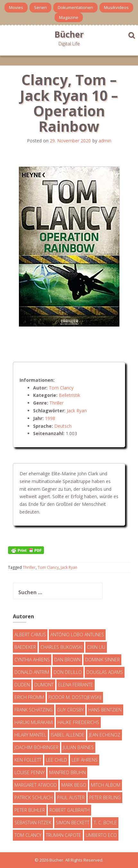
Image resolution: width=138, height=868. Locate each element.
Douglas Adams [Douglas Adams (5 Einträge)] (105, 672)
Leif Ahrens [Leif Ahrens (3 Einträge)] (85, 760)
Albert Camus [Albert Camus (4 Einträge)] (30, 635)
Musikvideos (116, 7)
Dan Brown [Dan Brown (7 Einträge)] (67, 660)
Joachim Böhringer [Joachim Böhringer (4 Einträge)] (36, 747)
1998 (50, 418)
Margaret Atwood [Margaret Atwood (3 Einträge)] (36, 785)
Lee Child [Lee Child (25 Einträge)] (56, 760)
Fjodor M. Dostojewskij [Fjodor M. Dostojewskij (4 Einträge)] (75, 697)
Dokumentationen (75, 7)
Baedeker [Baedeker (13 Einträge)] (25, 647)
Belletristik (69, 395)
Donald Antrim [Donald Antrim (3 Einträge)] (32, 672)
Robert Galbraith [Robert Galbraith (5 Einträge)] (69, 810)
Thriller (56, 403)
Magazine (69, 17)
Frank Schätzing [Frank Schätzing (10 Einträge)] (34, 710)
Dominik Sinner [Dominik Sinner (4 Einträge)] (102, 660)
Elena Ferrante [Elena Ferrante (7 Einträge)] (76, 685)
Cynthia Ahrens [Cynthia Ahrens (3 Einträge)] (32, 660)
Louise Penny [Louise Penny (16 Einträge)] (30, 772)
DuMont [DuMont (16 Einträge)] (44, 685)
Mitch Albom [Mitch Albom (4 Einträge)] (106, 785)
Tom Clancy (61, 388)
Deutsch (63, 426)
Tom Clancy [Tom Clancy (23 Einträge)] (28, 835)
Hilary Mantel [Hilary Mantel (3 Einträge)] (30, 735)
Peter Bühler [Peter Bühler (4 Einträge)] (30, 810)
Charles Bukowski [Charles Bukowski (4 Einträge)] (61, 647)
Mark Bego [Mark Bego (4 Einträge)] (74, 785)
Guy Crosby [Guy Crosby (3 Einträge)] (70, 710)
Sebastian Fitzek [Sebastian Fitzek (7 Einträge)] (33, 823)
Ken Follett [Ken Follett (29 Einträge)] (28, 760)
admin (105, 141)
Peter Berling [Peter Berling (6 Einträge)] (105, 797)
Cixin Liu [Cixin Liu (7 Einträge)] (96, 647)
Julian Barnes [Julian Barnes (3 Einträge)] (78, 747)
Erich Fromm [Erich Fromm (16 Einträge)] (29, 697)
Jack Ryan (77, 411)
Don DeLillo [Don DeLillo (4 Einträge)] (68, 672)
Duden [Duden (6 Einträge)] (22, 685)
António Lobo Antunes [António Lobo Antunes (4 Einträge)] (77, 635)
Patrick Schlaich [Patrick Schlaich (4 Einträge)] (34, 797)
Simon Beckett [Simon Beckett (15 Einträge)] (73, 823)
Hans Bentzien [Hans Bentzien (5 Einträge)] (105, 710)
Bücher (69, 34)
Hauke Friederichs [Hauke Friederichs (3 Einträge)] (78, 722)
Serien (40, 7)
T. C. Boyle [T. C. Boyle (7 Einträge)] (105, 823)
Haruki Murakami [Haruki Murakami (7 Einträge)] (34, 722)
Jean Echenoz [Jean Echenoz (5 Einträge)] (105, 735)
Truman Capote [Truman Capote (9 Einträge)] (64, 835)
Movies (16, 7)
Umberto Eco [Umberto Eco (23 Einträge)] (101, 835)
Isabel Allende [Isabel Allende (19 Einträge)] (68, 735)
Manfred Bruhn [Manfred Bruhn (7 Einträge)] (67, 772)
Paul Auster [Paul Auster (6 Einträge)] (71, 797)
